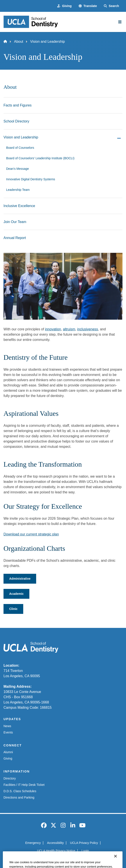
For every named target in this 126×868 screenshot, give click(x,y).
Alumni (8, 752)
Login (85, 851)
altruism (69, 329)
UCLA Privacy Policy (84, 843)
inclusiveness (88, 329)
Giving (8, 758)
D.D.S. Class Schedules (20, 791)
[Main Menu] (120, 22)
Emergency (33, 843)
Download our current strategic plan (31, 534)
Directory (10, 778)
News (7, 726)
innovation (53, 329)
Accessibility (55, 843)
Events (8, 732)
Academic (16, 594)
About (19, 42)
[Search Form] (111, 6)
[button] (88, 6)
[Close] (115, 862)
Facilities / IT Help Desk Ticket (24, 785)
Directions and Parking (19, 797)
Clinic (13, 609)
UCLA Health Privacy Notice (56, 851)
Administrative (20, 579)
